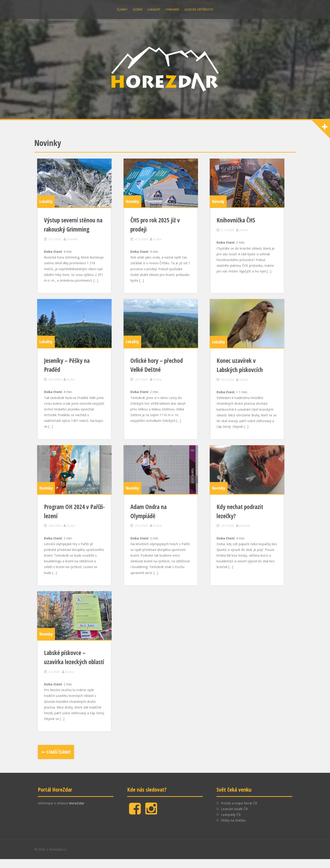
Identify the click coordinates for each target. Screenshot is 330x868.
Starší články (59, 761)
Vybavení (172, 9)
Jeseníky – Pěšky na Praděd (76, 370)
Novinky (133, 206)
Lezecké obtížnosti (199, 9)
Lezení (137, 9)
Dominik (73, 243)
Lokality (154, 9)
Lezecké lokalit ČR (234, 818)
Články (122, 9)
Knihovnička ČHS (237, 225)
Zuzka (158, 243)
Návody (219, 206)
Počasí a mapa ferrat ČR (239, 812)
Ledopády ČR (231, 824)
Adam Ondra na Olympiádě (162, 521)
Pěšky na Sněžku (233, 829)
